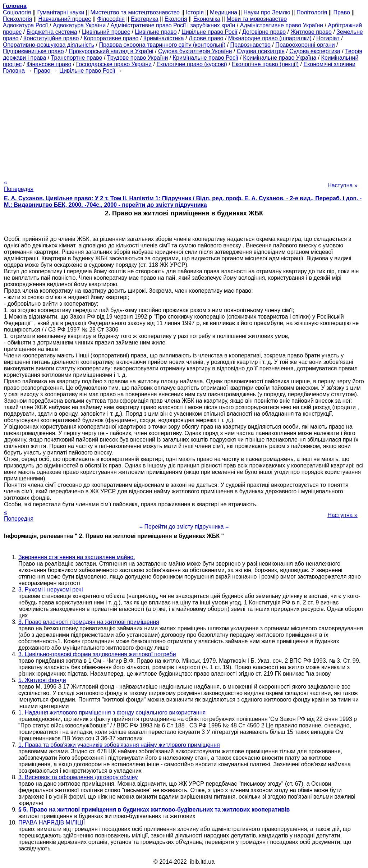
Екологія (176, 19)
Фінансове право (49, 64)
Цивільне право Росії (210, 32)
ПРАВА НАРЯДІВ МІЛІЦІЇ (52, 823)
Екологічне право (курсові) (192, 64)
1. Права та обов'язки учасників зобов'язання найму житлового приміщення (119, 745)
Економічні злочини (330, 64)
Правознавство (250, 45)
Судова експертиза (315, 51)
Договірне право (264, 32)
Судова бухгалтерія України (195, 51)
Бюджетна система (52, 32)
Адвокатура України (79, 25)
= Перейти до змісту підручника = (184, 527)
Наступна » (342, 185)
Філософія (111, 19)
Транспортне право (77, 58)
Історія (195, 12)
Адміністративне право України (282, 25)
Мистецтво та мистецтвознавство (135, 12)
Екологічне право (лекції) (265, 64)
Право (342, 12)
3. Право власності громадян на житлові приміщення (89, 622)
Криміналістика (164, 38)
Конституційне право (51, 38)
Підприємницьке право (33, 51)
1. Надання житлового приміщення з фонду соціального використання (112, 712)
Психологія (17, 19)
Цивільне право (156, 32)
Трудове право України (138, 58)
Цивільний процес (106, 32)
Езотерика (145, 19)
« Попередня (19, 186)
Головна (14, 71)
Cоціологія (17, 12)
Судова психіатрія (261, 51)
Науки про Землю (267, 12)
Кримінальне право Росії (206, 58)
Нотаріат (328, 38)
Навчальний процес (65, 19)
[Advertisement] (184, 124)
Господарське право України (114, 64)
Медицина (224, 12)
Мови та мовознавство (257, 19)
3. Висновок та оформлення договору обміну (78, 777)
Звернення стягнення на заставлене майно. (77, 557)
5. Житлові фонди (42, 680)
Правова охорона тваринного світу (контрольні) (162, 45)
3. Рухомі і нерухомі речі (51, 590)
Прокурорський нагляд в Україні (111, 51)
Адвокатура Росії (26, 25)
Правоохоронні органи (305, 45)
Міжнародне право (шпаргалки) (270, 38)
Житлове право (311, 32)
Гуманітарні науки (61, 12)
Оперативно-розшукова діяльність (49, 45)
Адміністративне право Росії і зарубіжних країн (173, 25)
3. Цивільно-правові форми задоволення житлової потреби (97, 654)
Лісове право (206, 38)
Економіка (207, 19)
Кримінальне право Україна (280, 58)
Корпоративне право (111, 38)
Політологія (312, 12)
